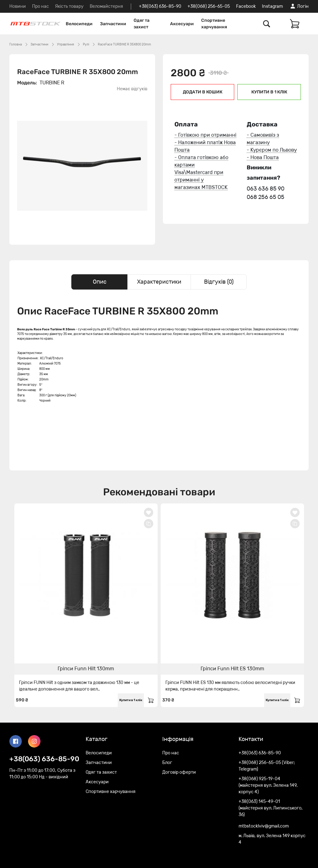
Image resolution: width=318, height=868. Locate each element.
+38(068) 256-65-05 (209, 6)
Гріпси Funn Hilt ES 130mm (232, 669)
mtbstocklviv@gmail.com (264, 826)
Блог (167, 763)
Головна (16, 45)
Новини (18, 6)
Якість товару (69, 6)
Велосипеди (79, 24)
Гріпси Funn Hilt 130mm (86, 669)
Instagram (272, 6)
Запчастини (113, 24)
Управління (66, 45)
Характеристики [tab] (159, 282)
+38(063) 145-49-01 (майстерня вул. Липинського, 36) (271, 808)
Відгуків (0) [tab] (219, 282)
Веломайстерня (106, 6)
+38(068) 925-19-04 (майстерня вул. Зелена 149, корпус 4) (268, 785)
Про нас (40, 6)
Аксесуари (182, 24)
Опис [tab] (100, 282)
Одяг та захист (142, 24)
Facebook (246, 6)
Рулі (86, 45)
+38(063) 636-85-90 (160, 6)
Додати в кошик (203, 92)
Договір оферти (179, 772)
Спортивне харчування (214, 24)
